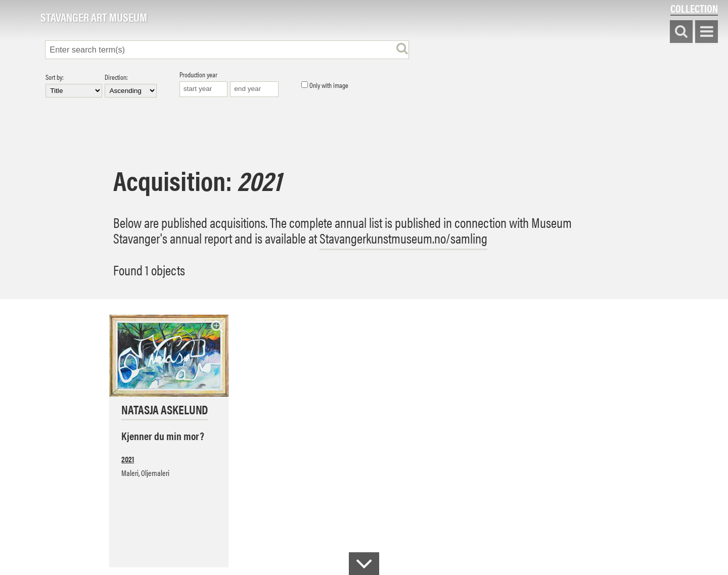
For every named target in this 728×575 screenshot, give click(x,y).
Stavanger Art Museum (94, 18)
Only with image (325, 85)
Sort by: (74, 85)
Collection (694, 8)
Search (681, 32)
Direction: (130, 85)
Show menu (707, 32)
